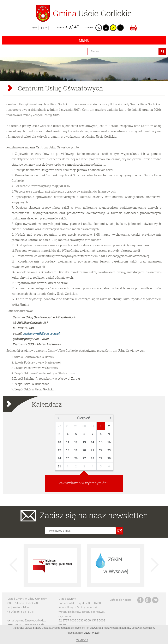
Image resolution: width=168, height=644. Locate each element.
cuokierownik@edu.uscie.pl (41, 333)
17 (59, 450)
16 (109, 442)
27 (59, 426)
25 (68, 458)
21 (92, 450)
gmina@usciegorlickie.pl (32, 620)
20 (84, 450)
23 (109, 450)
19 (76, 450)
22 (101, 450)
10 (59, 442)
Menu (84, 40)
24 (59, 458)
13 (84, 442)
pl (43, 28)
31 (92, 426)
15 (101, 442)
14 (92, 442)
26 (76, 458)
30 (84, 426)
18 (68, 450)
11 (68, 442)
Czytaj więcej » (92, 633)
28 (68, 426)
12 (76, 442)
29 (76, 426)
